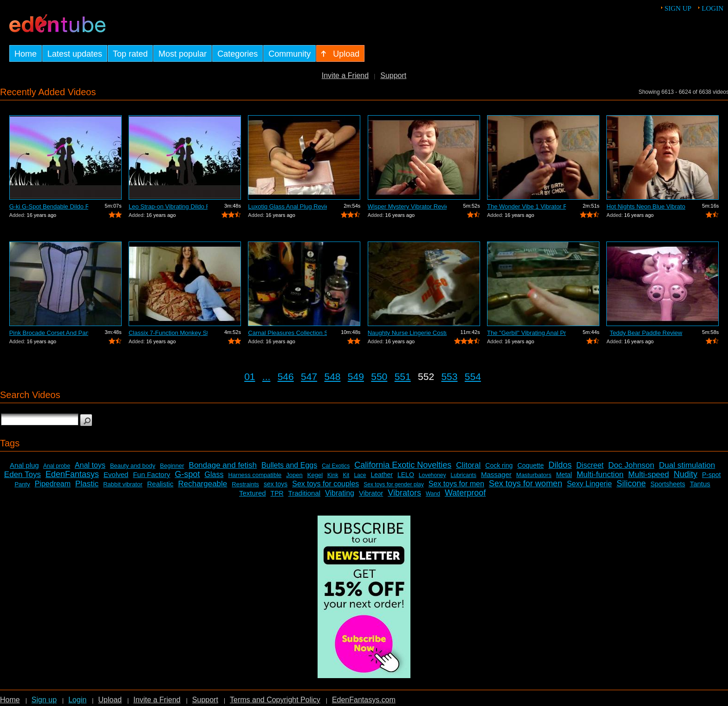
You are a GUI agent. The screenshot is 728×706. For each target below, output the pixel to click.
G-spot (187, 474)
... (266, 376)
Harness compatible (255, 475)
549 (356, 376)
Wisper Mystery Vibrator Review (407, 206)
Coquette (530, 465)
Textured (253, 493)
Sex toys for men (456, 484)
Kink (333, 475)
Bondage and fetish (223, 465)
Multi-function (600, 474)
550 (379, 376)
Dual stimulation (687, 465)
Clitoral (468, 465)
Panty (22, 484)
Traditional (304, 493)
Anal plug (24, 465)
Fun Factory (151, 474)
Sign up (678, 8)
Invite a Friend (345, 75)
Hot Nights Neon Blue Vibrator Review (646, 206)
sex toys (276, 484)
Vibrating (340, 493)
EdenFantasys (72, 474)
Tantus (700, 484)
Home (10, 700)
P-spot (711, 475)
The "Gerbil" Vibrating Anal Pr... (526, 333)
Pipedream (53, 484)
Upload (110, 700)
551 (403, 376)
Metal (564, 475)
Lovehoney (432, 475)
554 (473, 376)
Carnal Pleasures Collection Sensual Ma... (287, 333)
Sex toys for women (526, 484)
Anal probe (57, 466)
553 (449, 376)
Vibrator (371, 493)
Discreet (590, 465)
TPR (277, 493)
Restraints (245, 484)
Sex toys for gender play (393, 484)
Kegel (315, 475)
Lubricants (464, 475)
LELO (406, 475)
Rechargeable (202, 484)
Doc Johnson (631, 465)
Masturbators (534, 475)
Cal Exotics (336, 466)
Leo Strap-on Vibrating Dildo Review (168, 206)
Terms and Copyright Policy (275, 700)
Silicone (631, 484)
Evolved (116, 474)
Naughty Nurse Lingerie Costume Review (407, 333)
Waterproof (465, 493)
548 (332, 376)
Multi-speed (649, 474)
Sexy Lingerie (589, 484)
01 (250, 376)
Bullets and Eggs (289, 465)
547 (309, 376)
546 (286, 376)
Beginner (172, 466)
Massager (496, 474)
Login (712, 8)
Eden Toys (23, 474)
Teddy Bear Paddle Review (646, 333)
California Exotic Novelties (403, 465)
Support (393, 75)
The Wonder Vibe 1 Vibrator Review (526, 206)
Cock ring (499, 465)
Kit (346, 475)
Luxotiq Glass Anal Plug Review (287, 206)
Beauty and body (133, 466)
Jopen (294, 475)
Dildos (560, 465)
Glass (214, 474)
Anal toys (90, 465)
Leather (381, 475)
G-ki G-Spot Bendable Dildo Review (49, 206)
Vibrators (404, 493)
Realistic (160, 484)
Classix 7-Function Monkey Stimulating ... (168, 333)
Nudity (686, 474)
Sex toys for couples (325, 484)
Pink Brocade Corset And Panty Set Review (49, 333)
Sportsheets (668, 484)
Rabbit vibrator (123, 484)
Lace (360, 475)
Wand (433, 494)
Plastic (87, 484)
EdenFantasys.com (364, 700)
